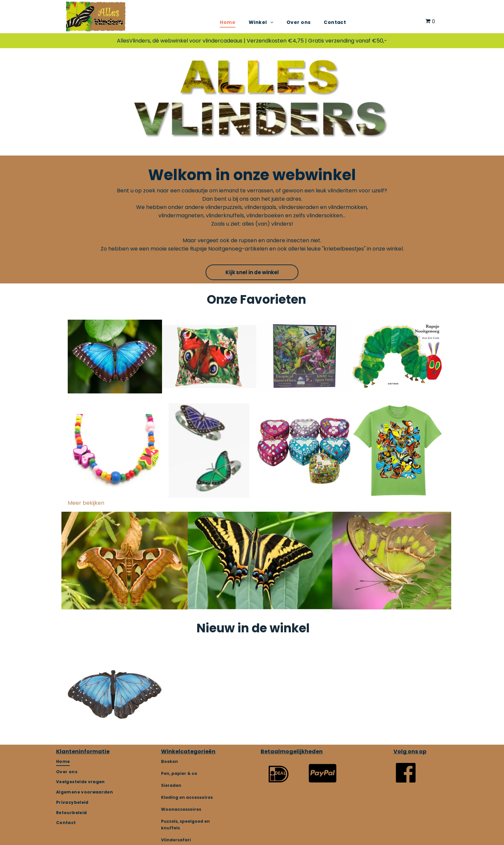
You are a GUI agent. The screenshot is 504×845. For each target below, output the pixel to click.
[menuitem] (228, 22)
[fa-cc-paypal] (323, 786)
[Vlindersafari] (406, 782)
